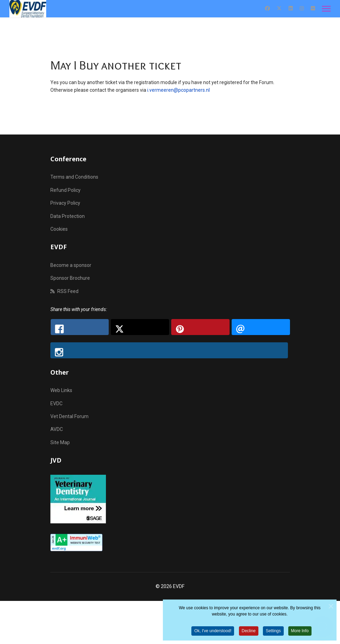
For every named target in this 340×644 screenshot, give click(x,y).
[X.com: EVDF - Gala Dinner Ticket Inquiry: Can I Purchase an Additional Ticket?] (140, 327)
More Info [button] (300, 633)
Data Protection (68, 216)
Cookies (59, 229)
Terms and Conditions (74, 177)
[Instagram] (302, 8)
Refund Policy (65, 190)
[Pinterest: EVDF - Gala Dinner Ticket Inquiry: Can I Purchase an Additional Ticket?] (200, 327)
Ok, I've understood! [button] (213, 633)
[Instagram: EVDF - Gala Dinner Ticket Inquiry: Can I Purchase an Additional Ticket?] (169, 350)
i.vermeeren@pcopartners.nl (179, 90)
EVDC (56, 403)
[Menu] (326, 9)
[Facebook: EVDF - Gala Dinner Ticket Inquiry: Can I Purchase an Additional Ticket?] (80, 327)
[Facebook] (267, 8)
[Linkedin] (291, 8)
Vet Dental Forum (69, 416)
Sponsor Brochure (70, 278)
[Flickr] (313, 8)
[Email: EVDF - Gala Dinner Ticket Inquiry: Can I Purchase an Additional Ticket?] (261, 327)
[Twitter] (279, 8)
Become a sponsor (71, 265)
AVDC (57, 429)
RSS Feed (64, 291)
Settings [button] (273, 633)
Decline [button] (249, 633)
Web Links (61, 390)
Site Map (60, 442)
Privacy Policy (65, 203)
